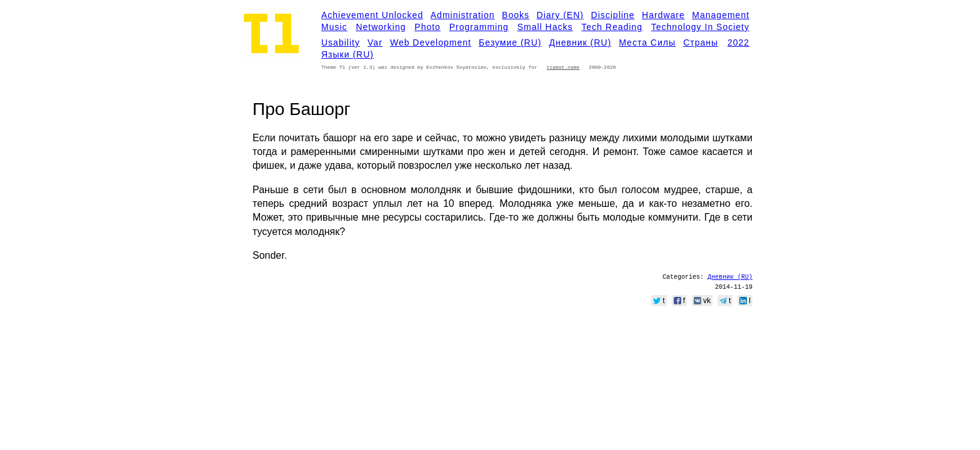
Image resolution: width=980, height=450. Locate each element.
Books (516, 15)
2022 (738, 42)
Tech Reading (612, 27)
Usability (341, 42)
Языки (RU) (347, 54)
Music (334, 27)
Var (375, 42)
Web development (431, 42)
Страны (701, 42)
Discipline (613, 15)
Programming (479, 27)
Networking (381, 27)
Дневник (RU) (581, 42)
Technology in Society (700, 27)
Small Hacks (545, 27)
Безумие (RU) (510, 42)
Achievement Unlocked (372, 15)
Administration (463, 15)
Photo (427, 27)
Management (721, 15)
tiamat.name (563, 67)
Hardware (663, 15)
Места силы (647, 42)
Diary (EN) (560, 15)
